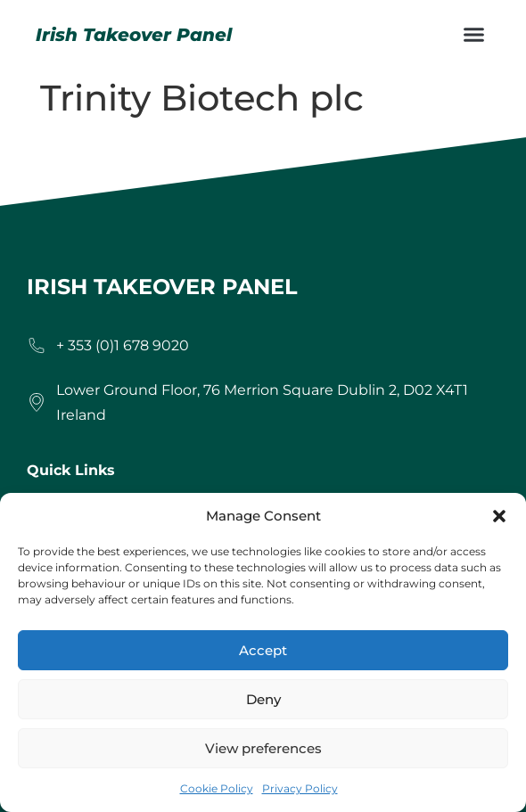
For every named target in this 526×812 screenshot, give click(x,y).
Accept (263, 650)
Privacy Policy (300, 788)
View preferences (263, 748)
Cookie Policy (217, 788)
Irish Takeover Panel (134, 35)
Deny (263, 699)
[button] (499, 516)
